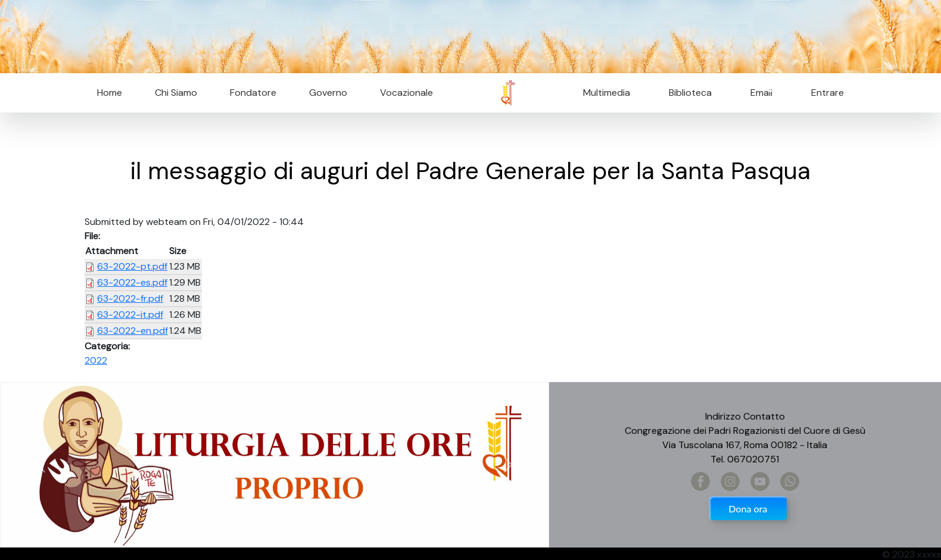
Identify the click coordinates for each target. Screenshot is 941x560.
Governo (328, 93)
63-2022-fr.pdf (130, 298)
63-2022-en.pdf (133, 331)
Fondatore (253, 93)
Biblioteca (690, 93)
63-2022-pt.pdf (132, 266)
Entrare (828, 93)
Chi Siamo (176, 93)
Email (758, 93)
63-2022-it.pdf (130, 315)
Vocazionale (406, 93)
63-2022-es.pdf (132, 282)
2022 (96, 360)
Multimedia (607, 93)
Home (110, 93)
